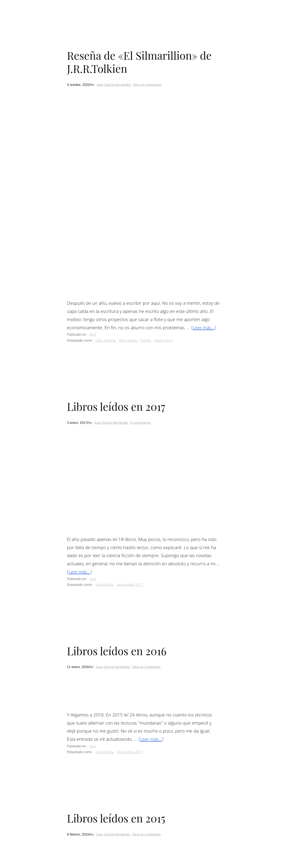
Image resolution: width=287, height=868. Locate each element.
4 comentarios (141, 423)
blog (93, 334)
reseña (145, 340)
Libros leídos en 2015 (116, 818)
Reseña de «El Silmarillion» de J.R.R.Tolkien (139, 62)
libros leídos (128, 340)
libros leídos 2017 (130, 585)
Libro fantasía (106, 340)
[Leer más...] (204, 328)
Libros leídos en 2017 (116, 406)
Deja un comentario (147, 85)
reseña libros (163, 340)
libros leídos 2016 (130, 752)
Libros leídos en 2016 (117, 651)
